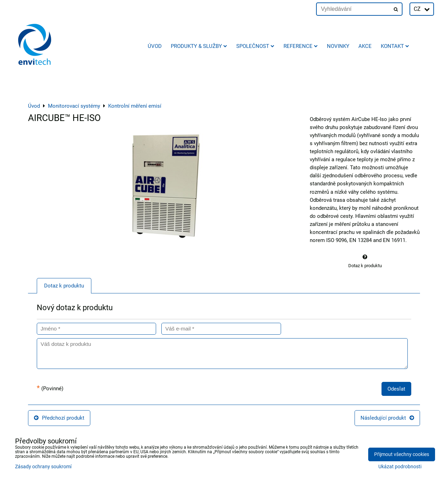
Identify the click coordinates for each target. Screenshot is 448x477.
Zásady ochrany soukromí (43, 467)
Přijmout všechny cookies (402, 454)
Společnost (255, 46)
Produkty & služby (199, 46)
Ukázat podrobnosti (400, 467)
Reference (301, 46)
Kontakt (395, 46)
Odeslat (396, 389)
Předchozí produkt (59, 418)
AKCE (365, 46)
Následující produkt (387, 418)
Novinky (338, 46)
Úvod (155, 46)
